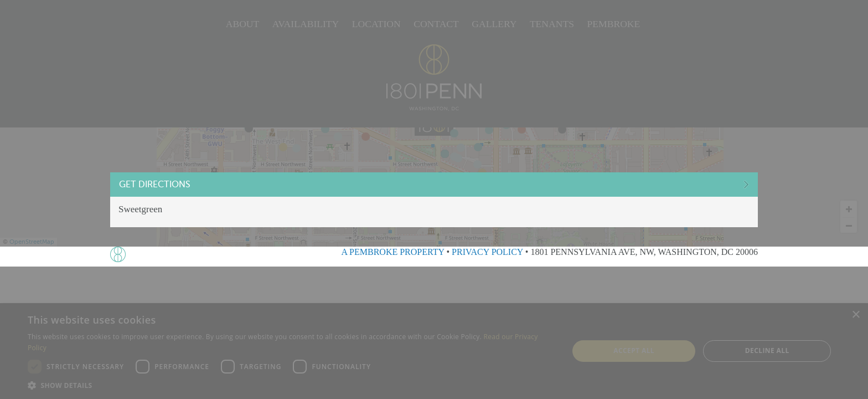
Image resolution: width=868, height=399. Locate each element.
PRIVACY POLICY (487, 252)
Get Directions (177, 185)
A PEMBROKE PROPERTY (392, 252)
